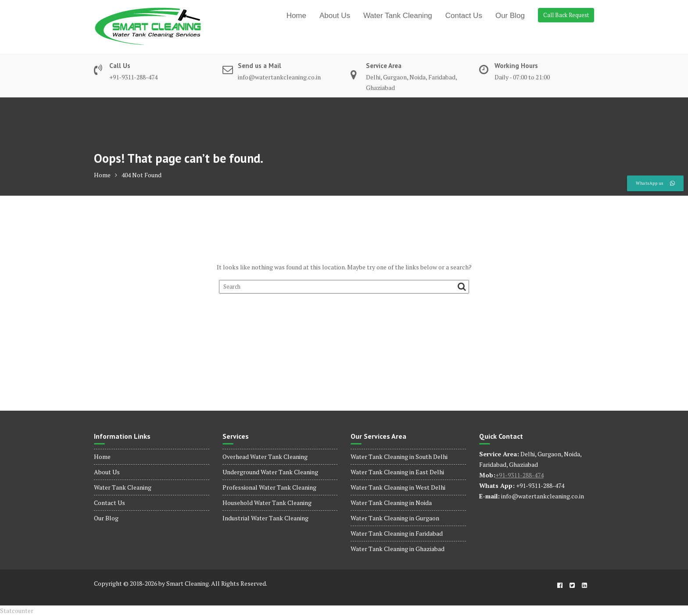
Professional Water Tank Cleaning (269, 487)
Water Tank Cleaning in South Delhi (399, 457)
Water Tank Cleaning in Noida (391, 503)
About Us (335, 16)
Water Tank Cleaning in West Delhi (398, 487)
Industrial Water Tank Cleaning (265, 518)
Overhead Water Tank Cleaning (265, 457)
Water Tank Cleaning (398, 16)
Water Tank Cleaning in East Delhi (397, 472)
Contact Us (464, 16)
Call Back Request (566, 15)
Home (296, 16)
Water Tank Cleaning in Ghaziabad (398, 549)
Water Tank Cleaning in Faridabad (397, 533)
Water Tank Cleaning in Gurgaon (395, 518)
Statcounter (17, 611)
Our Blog (510, 16)
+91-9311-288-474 (520, 475)
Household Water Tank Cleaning (267, 503)
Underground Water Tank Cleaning (270, 472)
